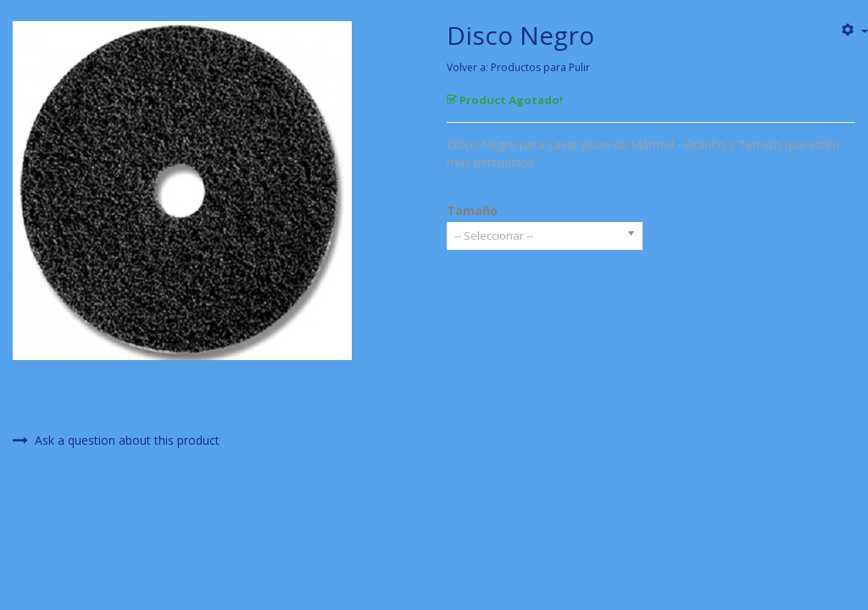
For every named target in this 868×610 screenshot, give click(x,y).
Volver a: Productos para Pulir (518, 67)
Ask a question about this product (116, 441)
